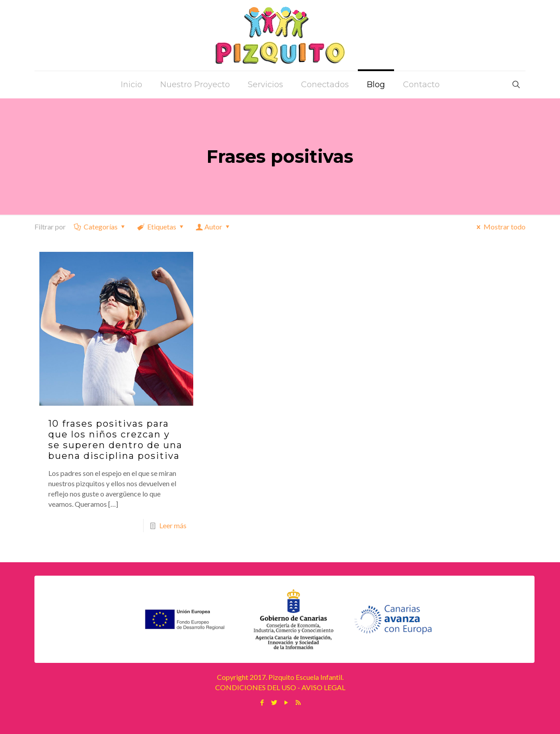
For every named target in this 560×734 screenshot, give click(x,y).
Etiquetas (161, 227)
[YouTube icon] (286, 702)
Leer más (173, 525)
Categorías (100, 227)
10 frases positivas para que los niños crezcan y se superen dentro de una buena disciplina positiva (115, 440)
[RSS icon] (298, 702)
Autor (214, 227)
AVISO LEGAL (323, 687)
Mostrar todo (500, 227)
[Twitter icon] (274, 702)
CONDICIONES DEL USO (256, 687)
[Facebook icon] (262, 702)
